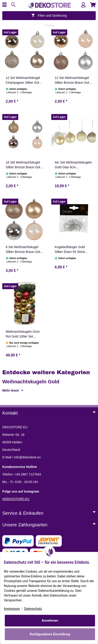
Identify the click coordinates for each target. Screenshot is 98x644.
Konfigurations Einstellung (50, 634)
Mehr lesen (13, 390)
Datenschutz (33, 609)
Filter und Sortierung (49, 16)
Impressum (12, 609)
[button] (83, 5)
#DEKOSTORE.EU (16, 499)
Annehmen (50, 621)
